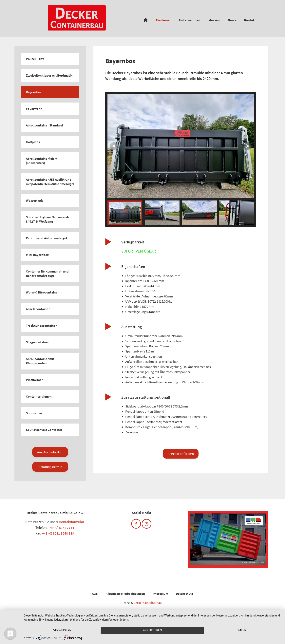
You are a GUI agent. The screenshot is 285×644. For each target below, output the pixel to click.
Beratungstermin (50, 467)
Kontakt (250, 20)
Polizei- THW (35, 59)
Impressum (160, 594)
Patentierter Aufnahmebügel (47, 238)
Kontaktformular (72, 522)
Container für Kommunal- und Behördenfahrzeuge (47, 274)
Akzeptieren (152, 630)
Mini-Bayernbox (37, 255)
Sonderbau (34, 413)
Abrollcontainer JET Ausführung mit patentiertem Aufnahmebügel (50, 182)
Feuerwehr (34, 109)
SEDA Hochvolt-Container (44, 430)
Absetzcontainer (38, 309)
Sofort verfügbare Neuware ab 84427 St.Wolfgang (47, 219)
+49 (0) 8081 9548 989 (58, 533)
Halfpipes (33, 142)
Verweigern (62, 630)
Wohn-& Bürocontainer (42, 292)
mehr (242, 630)
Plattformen (35, 380)
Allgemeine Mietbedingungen (125, 594)
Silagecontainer (37, 342)
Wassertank (34, 200)
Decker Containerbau (148, 603)
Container (163, 20)
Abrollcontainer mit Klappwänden (40, 361)
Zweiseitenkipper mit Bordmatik (49, 75)
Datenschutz (184, 594)
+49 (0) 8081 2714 (61, 528)
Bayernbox (34, 92)
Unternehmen (190, 20)
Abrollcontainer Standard (44, 125)
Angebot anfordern (50, 452)
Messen (214, 20)
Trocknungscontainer (41, 326)
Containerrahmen (39, 396)
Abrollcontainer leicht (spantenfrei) (42, 161)
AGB (95, 594)
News (232, 20)
